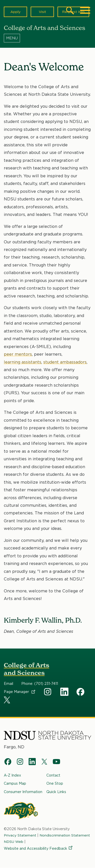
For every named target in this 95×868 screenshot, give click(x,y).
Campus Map (15, 783)
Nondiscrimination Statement (65, 835)
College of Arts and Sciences (26, 669)
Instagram (48, 692)
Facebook (81, 692)
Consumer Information (23, 792)
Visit (42, 12)
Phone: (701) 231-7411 (40, 684)
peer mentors (18, 354)
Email (8, 684)
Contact (53, 775)
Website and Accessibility (39, 848)
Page (20, 692)
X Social (8, 701)
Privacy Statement (20, 835)
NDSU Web (14, 842)
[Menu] (48, 38)
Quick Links (56, 792)
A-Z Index (12, 775)
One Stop (55, 783)
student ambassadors (65, 362)
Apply (15, 12)
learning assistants (23, 362)
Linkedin (64, 692)
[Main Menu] (85, 10)
